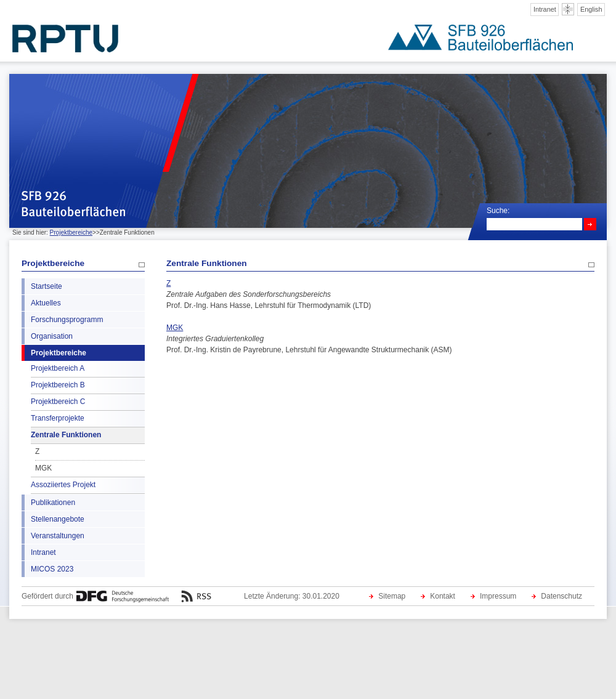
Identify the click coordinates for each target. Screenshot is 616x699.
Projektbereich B (58, 385)
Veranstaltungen (58, 536)
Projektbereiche (71, 232)
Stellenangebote (58, 519)
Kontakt (443, 596)
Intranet (545, 9)
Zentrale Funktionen (66, 435)
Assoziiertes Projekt (63, 485)
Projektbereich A (58, 368)
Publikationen (53, 503)
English (591, 9)
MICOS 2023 (52, 569)
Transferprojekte (58, 418)
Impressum (498, 596)
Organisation (52, 336)
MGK (43, 468)
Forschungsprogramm (67, 320)
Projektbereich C (58, 402)
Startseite (47, 286)
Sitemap (392, 596)
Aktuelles (46, 303)
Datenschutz (561, 596)
